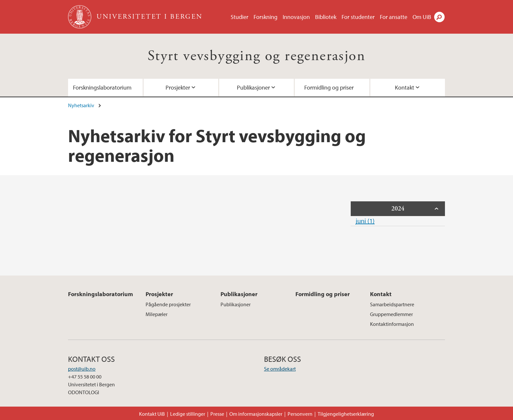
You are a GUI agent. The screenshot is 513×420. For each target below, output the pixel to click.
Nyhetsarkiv (81, 105)
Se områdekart (280, 369)
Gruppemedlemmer (391, 314)
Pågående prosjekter (168, 304)
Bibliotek (326, 17)
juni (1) (365, 221)
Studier (239, 17)
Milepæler (157, 314)
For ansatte (394, 17)
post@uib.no (82, 369)
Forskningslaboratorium (102, 87)
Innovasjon (296, 17)
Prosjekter (178, 87)
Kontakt (405, 87)
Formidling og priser (329, 87)
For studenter (358, 17)
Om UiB (422, 17)
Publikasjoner (253, 87)
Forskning (265, 17)
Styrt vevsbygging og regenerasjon (256, 56)
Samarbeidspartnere (392, 304)
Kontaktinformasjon (392, 324)
